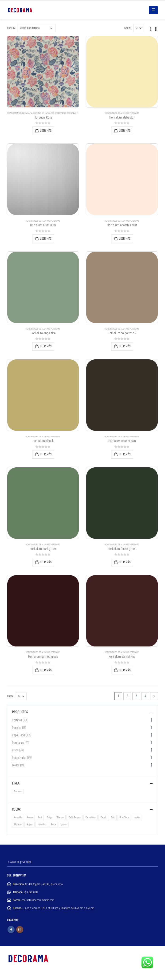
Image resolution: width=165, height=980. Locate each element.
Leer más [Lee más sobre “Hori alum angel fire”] (46, 346)
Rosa (53, 824)
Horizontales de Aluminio (117, 113)
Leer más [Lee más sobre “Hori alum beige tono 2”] (125, 346)
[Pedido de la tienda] (37, 28)
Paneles (17, 728)
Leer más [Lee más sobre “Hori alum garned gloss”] (46, 670)
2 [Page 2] (127, 696)
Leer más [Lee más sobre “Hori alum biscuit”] (46, 454)
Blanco (60, 817)
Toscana (18, 791)
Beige (49, 817)
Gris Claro (124, 817)
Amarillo (18, 817)
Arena (30, 817)
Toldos (16, 765)
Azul (40, 817)
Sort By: (11, 28)
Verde (64, 824)
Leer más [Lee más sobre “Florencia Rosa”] (46, 131)
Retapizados (48, 113)
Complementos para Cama (20, 113)
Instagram (20, 930)
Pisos (15, 750)
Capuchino (90, 817)
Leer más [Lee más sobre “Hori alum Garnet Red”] (125, 670)
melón (137, 817)
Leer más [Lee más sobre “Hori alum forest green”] (125, 562)
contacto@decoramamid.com (38, 900)
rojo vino (42, 824)
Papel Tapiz (19, 735)
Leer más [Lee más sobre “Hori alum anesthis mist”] (125, 239)
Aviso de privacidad (21, 862)
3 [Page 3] (136, 696)
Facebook (11, 930)
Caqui (103, 817)
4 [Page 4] (145, 696)
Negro (29, 824)
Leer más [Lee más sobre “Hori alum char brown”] (125, 454)
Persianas (134, 113)
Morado (18, 824)
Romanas (72, 113)
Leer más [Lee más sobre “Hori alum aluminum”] (46, 239)
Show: (128, 28)
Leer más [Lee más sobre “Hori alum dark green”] (46, 562)
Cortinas (37, 113)
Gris (113, 817)
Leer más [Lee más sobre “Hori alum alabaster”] (125, 131)
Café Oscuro (75, 817)
